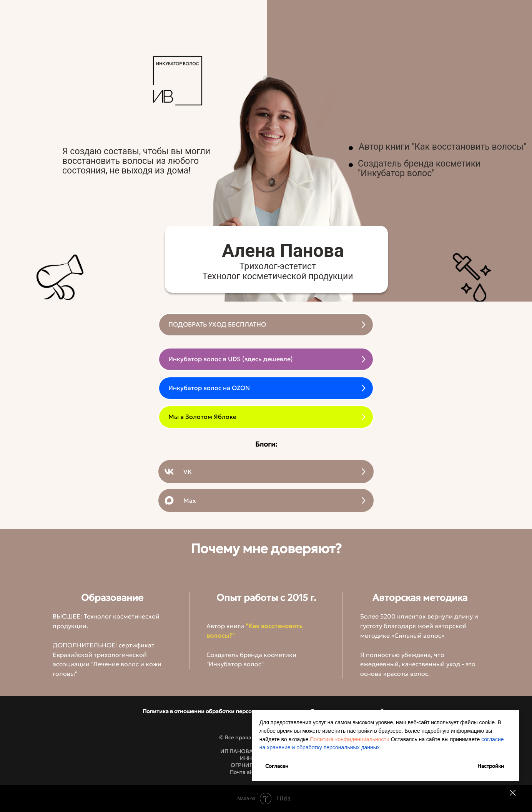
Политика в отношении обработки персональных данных (220, 711)
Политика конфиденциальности (458, 731)
